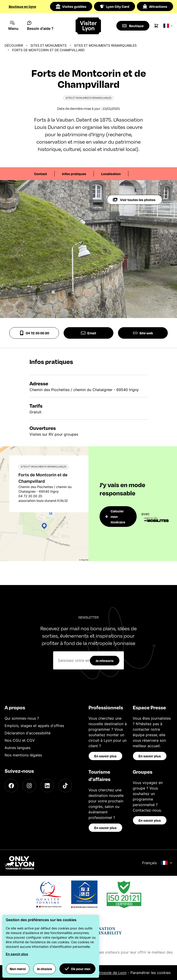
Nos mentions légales (23, 755)
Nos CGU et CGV (20, 740)
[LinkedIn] (47, 786)
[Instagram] (29, 786)
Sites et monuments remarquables (105, 45)
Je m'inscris (105, 661)
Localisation (111, 174)
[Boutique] (133, 26)
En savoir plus (105, 756)
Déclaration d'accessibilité (28, 733)
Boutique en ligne (22, 6)
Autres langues (18, 748)
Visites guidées (71, 6)
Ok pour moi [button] (77, 969)
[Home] (89, 26)
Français (157, 863)
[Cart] (157, 26)
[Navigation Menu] (13, 26)
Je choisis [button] (44, 969)
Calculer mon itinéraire (115, 517)
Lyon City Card (115, 6)
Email (88, 333)
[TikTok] (65, 786)
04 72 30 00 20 (34, 333)
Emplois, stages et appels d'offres (34, 726)
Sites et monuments (49, 45)
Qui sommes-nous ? (22, 718)
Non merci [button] (18, 969)
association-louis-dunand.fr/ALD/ (43, 501)
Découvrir (14, 45)
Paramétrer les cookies (150, 973)
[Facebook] (11, 786)
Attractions (155, 6)
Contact (41, 174)
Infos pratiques (74, 174)
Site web (143, 333)
